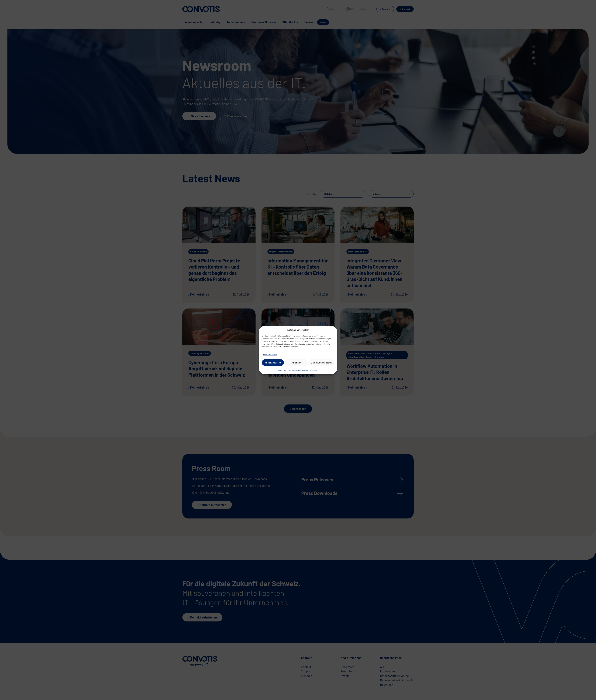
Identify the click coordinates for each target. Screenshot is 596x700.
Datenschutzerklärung (300, 370)
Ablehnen (296, 363)
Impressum (314, 370)
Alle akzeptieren (273, 363)
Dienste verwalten (270, 354)
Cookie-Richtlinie (284, 370)
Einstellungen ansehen (322, 363)
